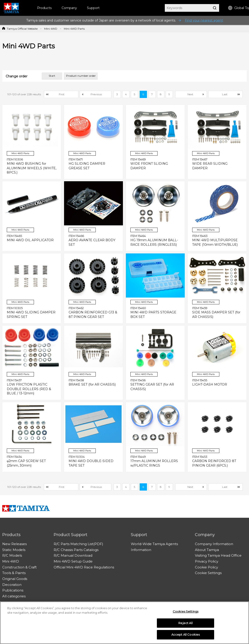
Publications (13, 590)
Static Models (14, 550)
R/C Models (12, 555)
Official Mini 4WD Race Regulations (84, 567)
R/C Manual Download (73, 555)
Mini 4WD (51, 29)
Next (190, 94)
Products (44, 8)
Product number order (81, 76)
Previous (96, 94)
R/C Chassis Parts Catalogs (76, 550)
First (62, 94)
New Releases (14, 544)
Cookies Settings (186, 613)
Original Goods (15, 579)
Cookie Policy (206, 567)
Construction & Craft (19, 567)
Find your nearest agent (204, 20)
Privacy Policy (207, 561)
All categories (14, 596)
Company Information (214, 544)
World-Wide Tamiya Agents (154, 544)
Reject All (185, 625)
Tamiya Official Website (22, 29)
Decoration (12, 585)
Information (141, 550)
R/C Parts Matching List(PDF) (78, 544)
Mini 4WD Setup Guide (73, 561)
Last (225, 94)
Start (52, 76)
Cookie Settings (208, 573)
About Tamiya (207, 550)
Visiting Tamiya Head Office (218, 555)
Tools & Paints (14, 573)
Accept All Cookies (186, 636)
